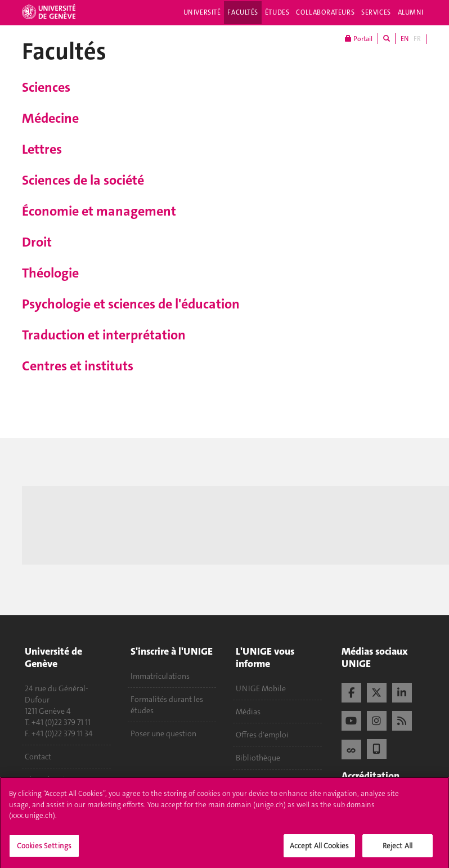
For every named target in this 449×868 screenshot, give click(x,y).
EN (405, 39)
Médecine (50, 118)
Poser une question (163, 733)
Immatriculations (160, 676)
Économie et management (99, 211)
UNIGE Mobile (261, 688)
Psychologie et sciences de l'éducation (131, 304)
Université (202, 12)
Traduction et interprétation (104, 335)
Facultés (243, 12)
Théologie (50, 273)
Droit (37, 242)
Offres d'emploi (262, 735)
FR (417, 39)
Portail (359, 39)
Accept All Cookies (319, 849)
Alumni (411, 12)
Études (277, 12)
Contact (38, 757)
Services (376, 12)
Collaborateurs (325, 12)
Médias (248, 712)
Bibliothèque (258, 758)
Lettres (42, 149)
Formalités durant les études (167, 705)
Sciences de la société (83, 180)
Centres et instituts (78, 366)
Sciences (46, 87)
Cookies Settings (44, 849)
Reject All (398, 849)
